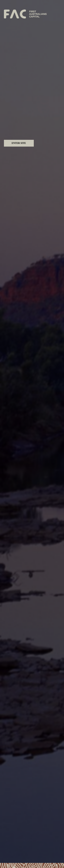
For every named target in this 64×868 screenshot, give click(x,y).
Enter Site (19, 143)
